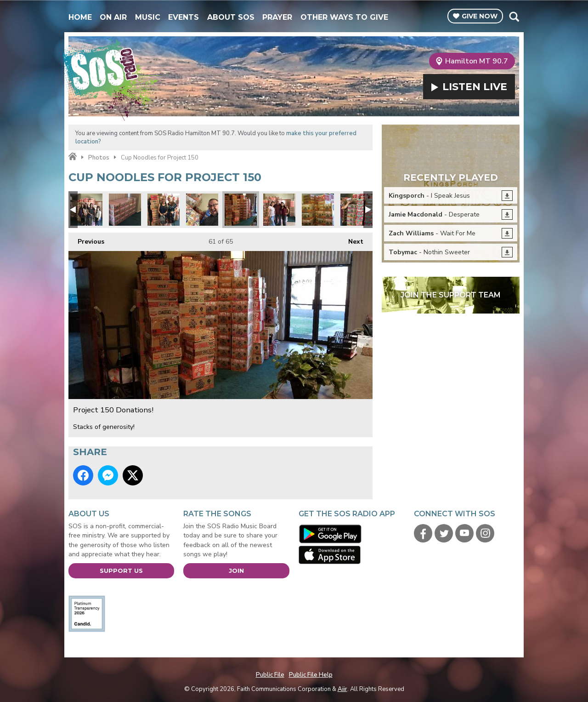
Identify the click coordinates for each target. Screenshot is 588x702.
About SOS (231, 17)
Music (148, 17)
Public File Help (311, 675)
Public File (270, 675)
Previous (86, 239)
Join (236, 571)
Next (351, 239)
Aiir (342, 689)
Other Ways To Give (344, 17)
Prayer (277, 17)
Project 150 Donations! (86, 210)
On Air (113, 17)
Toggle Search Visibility (514, 17)
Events (184, 17)
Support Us (121, 571)
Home (80, 17)
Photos (99, 158)
